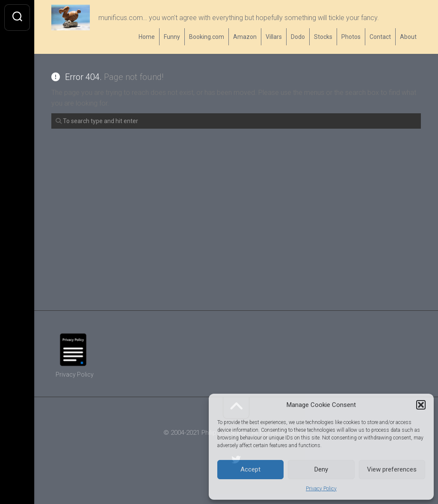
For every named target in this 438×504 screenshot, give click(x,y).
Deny (321, 469)
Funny (172, 37)
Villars (274, 37)
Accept (250, 469)
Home (147, 37)
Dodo (298, 37)
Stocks (323, 37)
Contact (380, 37)
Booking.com (207, 37)
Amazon (245, 37)
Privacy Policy (321, 489)
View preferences (392, 469)
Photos (351, 37)
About (408, 37)
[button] (421, 405)
